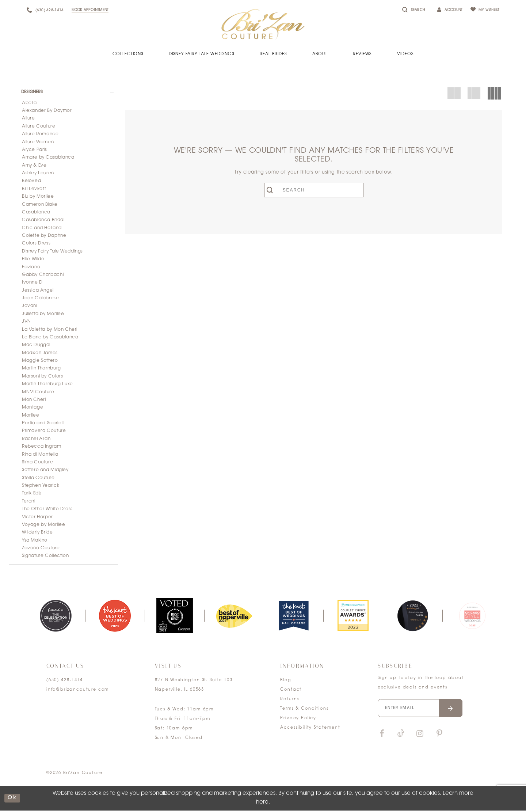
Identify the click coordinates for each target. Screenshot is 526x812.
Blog (285, 682)
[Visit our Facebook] (382, 736)
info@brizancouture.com (78, 691)
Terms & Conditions (304, 710)
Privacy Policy (298, 720)
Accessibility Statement (310, 729)
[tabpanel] (55, 617)
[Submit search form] (277, 190)
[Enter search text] (314, 190)
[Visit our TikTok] (401, 736)
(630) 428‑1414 (65, 682)
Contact (291, 691)
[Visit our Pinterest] (439, 736)
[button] (63, 92)
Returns (290, 701)
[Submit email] (455, 710)
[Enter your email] (422, 710)
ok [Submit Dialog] (13, 799)
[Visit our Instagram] (420, 736)
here (262, 803)
